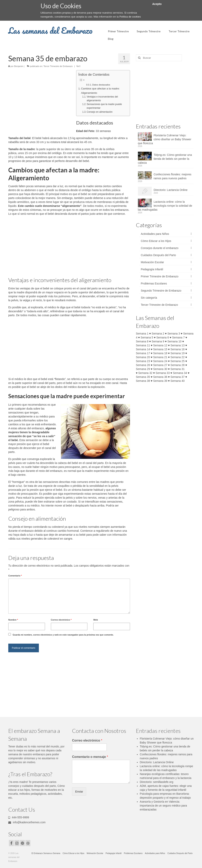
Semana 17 (143, 353)
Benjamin (19, 66)
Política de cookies (130, 17)
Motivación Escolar (152, 262)
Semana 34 (180, 373)
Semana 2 (158, 334)
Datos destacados (101, 85)
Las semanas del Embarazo (50, 30)
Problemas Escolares (154, 283)
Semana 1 (142, 334)
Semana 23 (143, 361)
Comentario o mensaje (90, 757)
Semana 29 (143, 369)
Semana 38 (143, 381)
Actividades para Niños (155, 234)
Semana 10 (175, 341)
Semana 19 (178, 353)
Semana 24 (160, 361)
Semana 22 (178, 357)
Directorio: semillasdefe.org (157, 782)
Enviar (79, 792)
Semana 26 (143, 365)
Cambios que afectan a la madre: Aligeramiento (100, 91)
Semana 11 (143, 345)
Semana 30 (160, 369)
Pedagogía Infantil (152, 269)
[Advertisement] (41, 99)
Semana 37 (178, 377)
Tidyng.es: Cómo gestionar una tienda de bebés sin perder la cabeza (165, 159)
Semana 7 (178, 337)
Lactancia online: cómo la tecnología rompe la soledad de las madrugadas (165, 206)
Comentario (15, 576)
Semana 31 (178, 369)
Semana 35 (143, 377)
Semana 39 (160, 381)
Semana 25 (178, 361)
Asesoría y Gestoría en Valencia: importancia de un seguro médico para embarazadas (163, 806)
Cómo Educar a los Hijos (156, 241)
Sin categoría (149, 298)
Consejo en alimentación (100, 112)
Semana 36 (160, 377)
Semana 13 (178, 345)
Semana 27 (160, 365)
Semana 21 (160, 357)
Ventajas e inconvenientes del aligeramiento (102, 99)
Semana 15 (160, 349)
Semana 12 (160, 345)
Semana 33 (163, 373)
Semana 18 (160, 353)
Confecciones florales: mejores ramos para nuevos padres (173, 176)
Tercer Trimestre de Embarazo (58, 66)
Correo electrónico (61, 620)
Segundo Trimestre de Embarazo (161, 291)
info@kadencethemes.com (27, 822)
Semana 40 (178, 381)
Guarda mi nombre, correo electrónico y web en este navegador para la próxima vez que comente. (63, 635)
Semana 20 (143, 357)
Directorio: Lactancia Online (171, 190)
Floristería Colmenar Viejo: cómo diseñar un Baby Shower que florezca (165, 139)
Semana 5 (147, 337)
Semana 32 (145, 373)
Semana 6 (163, 337)
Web (96, 620)
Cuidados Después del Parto (158, 255)
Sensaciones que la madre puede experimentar (104, 106)
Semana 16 (178, 349)
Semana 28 (178, 365)
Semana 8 (142, 341)
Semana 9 (158, 341)
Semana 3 (174, 334)
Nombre (13, 620)
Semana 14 (143, 349)
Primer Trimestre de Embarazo (160, 276)
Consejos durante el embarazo (160, 248)
